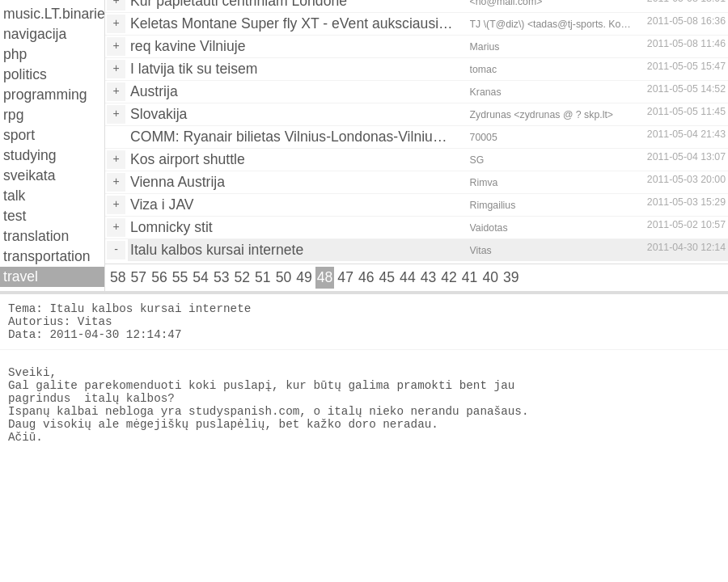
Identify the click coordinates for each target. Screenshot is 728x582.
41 (470, 277)
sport (19, 135)
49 (304, 277)
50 (284, 277)
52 (242, 277)
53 (222, 277)
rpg (13, 115)
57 (139, 277)
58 (118, 277)
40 (490, 277)
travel (21, 276)
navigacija (35, 34)
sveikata (30, 175)
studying (30, 155)
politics (25, 74)
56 (159, 277)
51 (263, 277)
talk (14, 196)
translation (36, 236)
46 (366, 277)
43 (429, 277)
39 (511, 277)
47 (345, 277)
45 (387, 277)
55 (180, 277)
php (15, 54)
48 (325, 277)
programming (45, 95)
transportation (47, 256)
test (15, 216)
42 (449, 277)
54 (201, 277)
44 (408, 277)
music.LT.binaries (54, 14)
